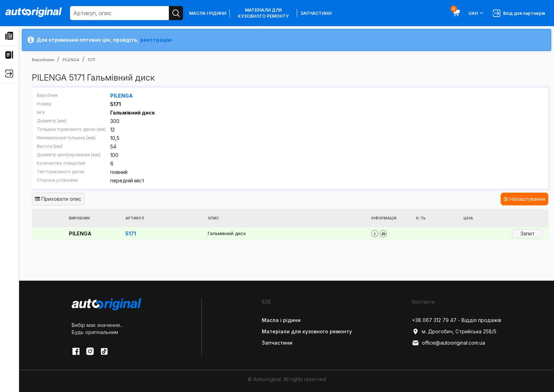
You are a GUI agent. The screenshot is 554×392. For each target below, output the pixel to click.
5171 (131, 233)
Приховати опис (58, 199)
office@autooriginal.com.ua (449, 343)
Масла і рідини (208, 13)
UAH (476, 13)
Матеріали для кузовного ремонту (263, 13)
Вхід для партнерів (519, 13)
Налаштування (524, 199)
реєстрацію (156, 40)
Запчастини (316, 13)
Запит (528, 233)
